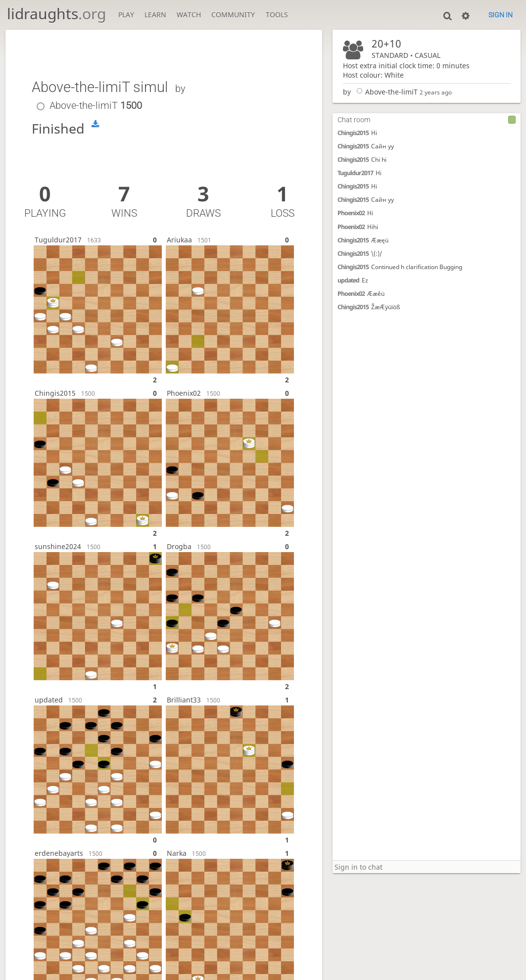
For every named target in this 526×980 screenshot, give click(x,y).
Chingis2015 (353, 133)
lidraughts (56, 14)
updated (348, 280)
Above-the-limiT (385, 92)
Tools (277, 15)
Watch (189, 15)
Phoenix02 (351, 213)
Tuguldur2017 (355, 173)
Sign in (501, 15)
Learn (155, 15)
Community (233, 15)
